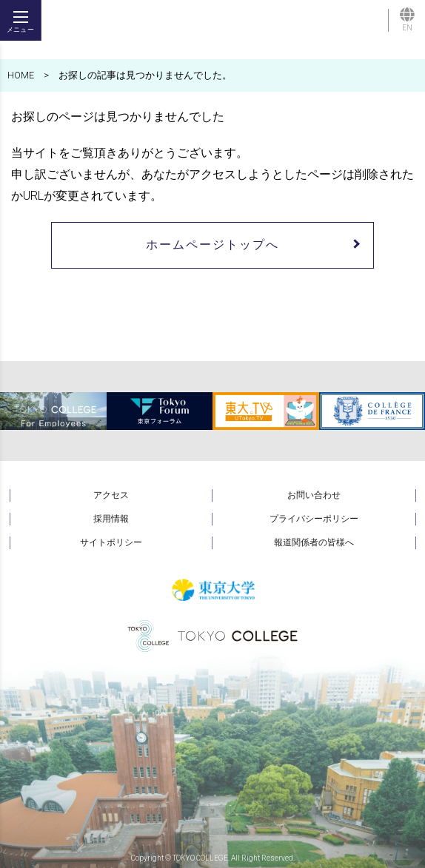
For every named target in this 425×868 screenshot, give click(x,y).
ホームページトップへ (212, 245)
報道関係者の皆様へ (314, 542)
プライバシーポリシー (314, 519)
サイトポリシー (111, 542)
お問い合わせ (314, 495)
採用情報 (111, 519)
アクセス (111, 495)
